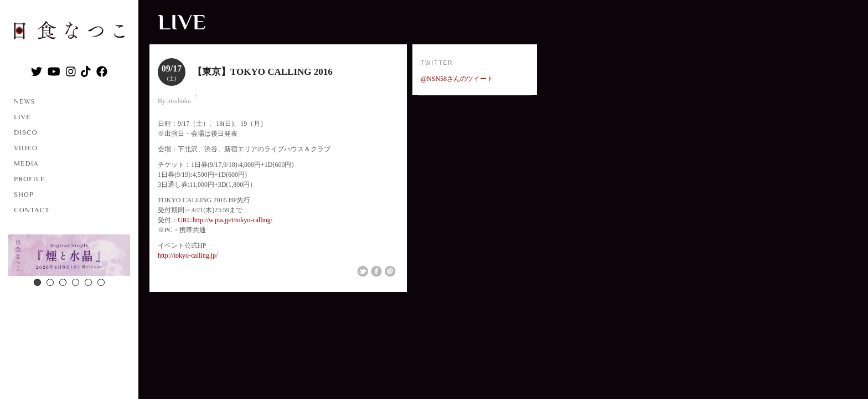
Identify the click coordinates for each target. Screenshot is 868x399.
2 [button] (50, 282)
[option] (69, 257)
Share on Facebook (376, 272)
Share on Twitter (363, 272)
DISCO (26, 132)
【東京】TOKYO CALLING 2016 (263, 72)
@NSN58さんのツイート (457, 79)
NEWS (25, 101)
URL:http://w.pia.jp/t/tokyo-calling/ (225, 220)
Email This (390, 272)
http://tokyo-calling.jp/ (188, 255)
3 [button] (63, 282)
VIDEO (26, 148)
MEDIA (26, 163)
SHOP (24, 194)
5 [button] (88, 282)
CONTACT (32, 210)
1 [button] (37, 282)
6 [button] (101, 282)
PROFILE (29, 179)
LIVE (22, 117)
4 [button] (76, 282)
